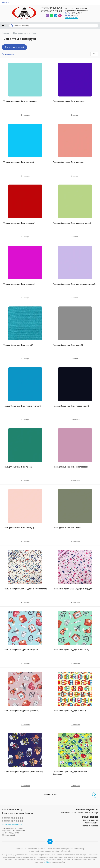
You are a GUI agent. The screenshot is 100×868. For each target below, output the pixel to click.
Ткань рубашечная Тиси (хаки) (67, 528)
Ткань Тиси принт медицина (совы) (70, 711)
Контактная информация (12, 824)
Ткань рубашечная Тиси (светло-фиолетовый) (74, 284)
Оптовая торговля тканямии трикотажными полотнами (77, 10)
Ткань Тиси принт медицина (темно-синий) (23, 772)
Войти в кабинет (91, 820)
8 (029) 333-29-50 (12, 818)
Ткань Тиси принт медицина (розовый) (21, 711)
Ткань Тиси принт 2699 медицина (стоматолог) (25, 589)
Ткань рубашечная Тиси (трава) (18, 467)
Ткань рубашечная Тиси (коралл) (68, 162)
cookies (47, 862)
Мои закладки (91, 823)
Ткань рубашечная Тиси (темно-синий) (71, 406)
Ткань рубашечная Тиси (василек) (69, 102)
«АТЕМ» (74, 813)
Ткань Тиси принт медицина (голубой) (21, 650)
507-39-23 (51, 11)
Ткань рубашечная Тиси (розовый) (19, 284)
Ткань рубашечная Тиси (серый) (18, 345)
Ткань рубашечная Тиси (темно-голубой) (22, 406)
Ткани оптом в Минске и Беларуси (18, 813)
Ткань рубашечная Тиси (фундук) (19, 528)
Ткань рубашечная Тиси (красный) (19, 223)
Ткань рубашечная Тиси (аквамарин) (20, 102)
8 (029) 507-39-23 (12, 821)
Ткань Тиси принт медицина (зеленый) (71, 650)
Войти (5, 2)
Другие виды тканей (14, 47)
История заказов (90, 826)
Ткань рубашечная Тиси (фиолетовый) (71, 467)
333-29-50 (51, 8)
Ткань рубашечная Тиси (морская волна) (72, 223)
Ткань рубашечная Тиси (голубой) (19, 162)
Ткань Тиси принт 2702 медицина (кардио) (73, 589)
